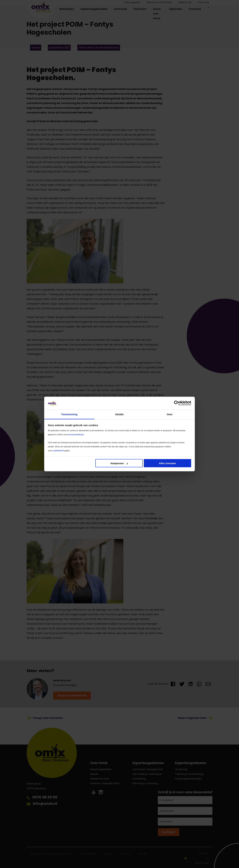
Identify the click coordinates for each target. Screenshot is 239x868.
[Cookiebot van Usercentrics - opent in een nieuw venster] (176, 403)
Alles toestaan (168, 463)
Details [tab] (119, 414)
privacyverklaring (76, 434)
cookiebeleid (58, 451)
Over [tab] (170, 414)
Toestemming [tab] (69, 414)
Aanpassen (119, 463)
